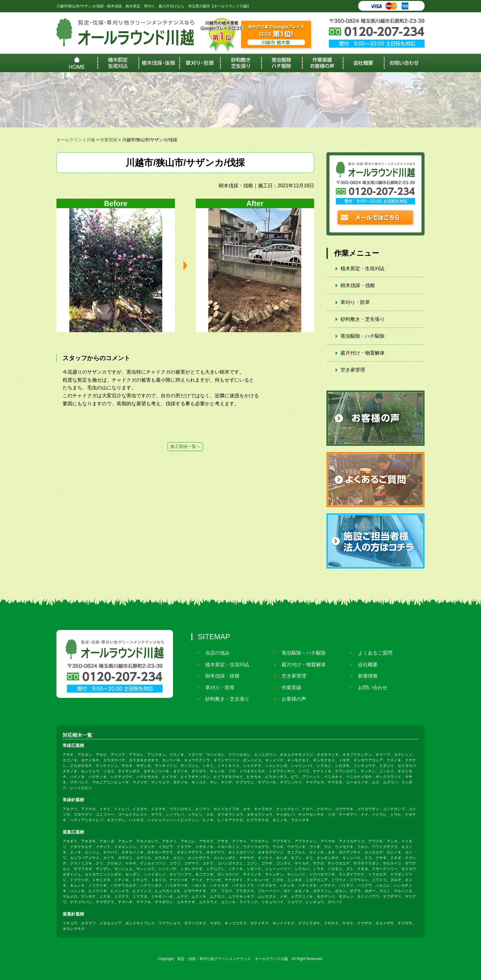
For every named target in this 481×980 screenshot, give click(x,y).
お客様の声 (291, 699)
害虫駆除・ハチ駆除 (363, 336)
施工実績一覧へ (185, 446)
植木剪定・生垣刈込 (363, 268)
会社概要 (365, 665)
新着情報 (365, 676)
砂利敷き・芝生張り (363, 319)
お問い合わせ (370, 687)
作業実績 (289, 687)
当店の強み (215, 653)
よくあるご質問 (372, 653)
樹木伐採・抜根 (220, 676)
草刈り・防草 (355, 302)
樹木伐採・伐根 (358, 285)
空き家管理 (353, 370)
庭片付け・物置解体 (363, 353)
